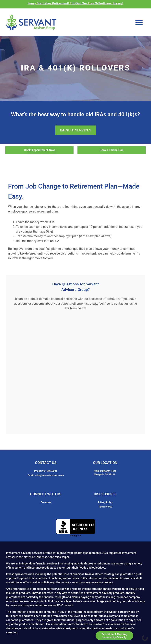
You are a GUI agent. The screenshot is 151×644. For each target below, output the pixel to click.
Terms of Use (105, 507)
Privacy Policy (105, 502)
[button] (139, 22)
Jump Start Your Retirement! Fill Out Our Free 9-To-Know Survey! (76, 3)
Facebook (46, 502)
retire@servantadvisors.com (49, 475)
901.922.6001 (50, 471)
